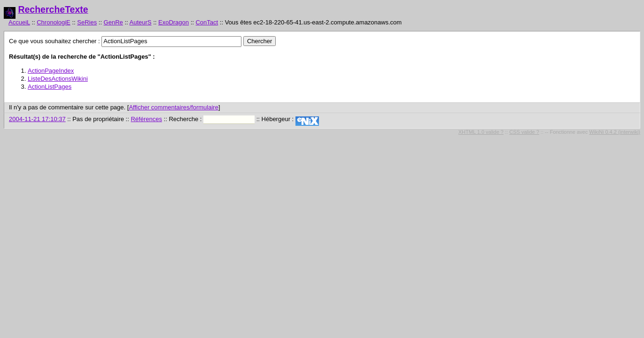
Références (146, 119)
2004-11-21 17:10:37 (37, 119)
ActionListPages (50, 87)
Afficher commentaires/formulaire (174, 107)
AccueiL (19, 22)
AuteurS (141, 22)
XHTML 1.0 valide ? (481, 132)
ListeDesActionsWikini (58, 79)
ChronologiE (54, 22)
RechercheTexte (53, 9)
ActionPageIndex (51, 71)
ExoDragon (174, 22)
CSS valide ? (524, 132)
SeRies (87, 22)
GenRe (113, 22)
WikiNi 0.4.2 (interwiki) (615, 132)
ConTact (207, 22)
